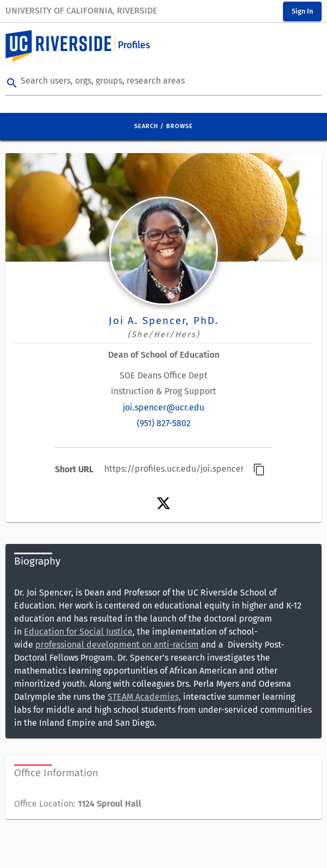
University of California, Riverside (81, 11)
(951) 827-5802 (164, 423)
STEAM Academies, (144, 697)
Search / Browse (163, 126)
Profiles (134, 45)
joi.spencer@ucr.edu (163, 407)
